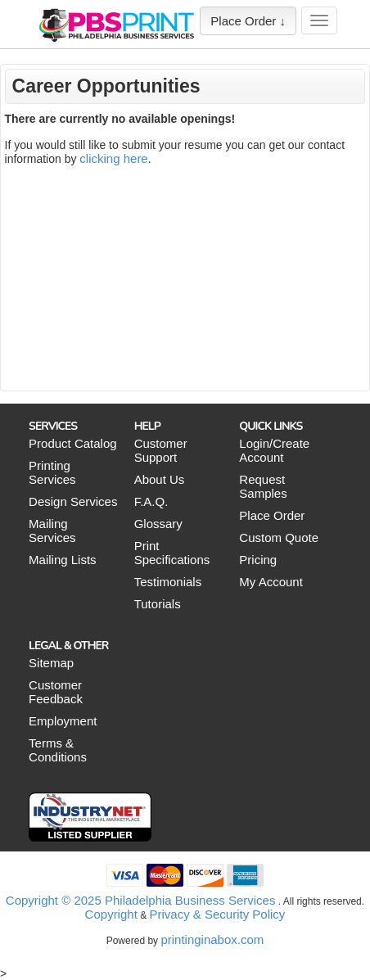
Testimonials (168, 582)
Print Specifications (172, 553)
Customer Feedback (56, 692)
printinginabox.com (212, 939)
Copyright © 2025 (55, 900)
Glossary (158, 524)
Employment (63, 721)
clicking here (113, 158)
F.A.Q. (151, 501)
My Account (271, 582)
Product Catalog (73, 443)
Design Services (73, 501)
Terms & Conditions (58, 750)
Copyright (111, 914)
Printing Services (52, 472)
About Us (160, 479)
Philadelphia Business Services (190, 900)
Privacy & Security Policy (217, 914)
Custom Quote (279, 537)
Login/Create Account (274, 450)
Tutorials (158, 604)
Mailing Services (52, 531)
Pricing (258, 560)
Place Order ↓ (248, 21)
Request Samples (263, 486)
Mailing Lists (63, 560)
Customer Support (161, 450)
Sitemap (51, 663)
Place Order (272, 515)
